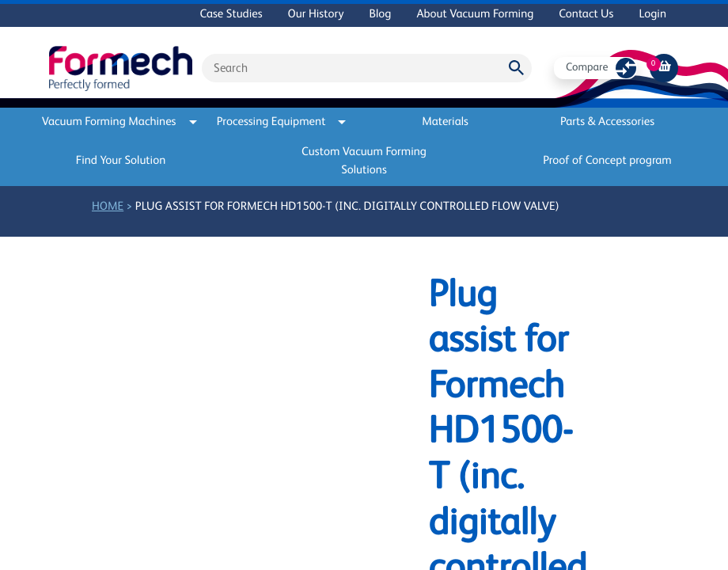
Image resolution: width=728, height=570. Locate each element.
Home (108, 207)
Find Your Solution (121, 161)
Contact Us (586, 15)
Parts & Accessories (607, 122)
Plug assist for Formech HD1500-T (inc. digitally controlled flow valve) (347, 207)
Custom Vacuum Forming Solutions (364, 161)
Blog (380, 15)
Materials (445, 122)
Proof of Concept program (607, 161)
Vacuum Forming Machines (121, 122)
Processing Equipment (282, 122)
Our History (316, 15)
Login (652, 15)
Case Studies (231, 15)
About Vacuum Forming (475, 15)
